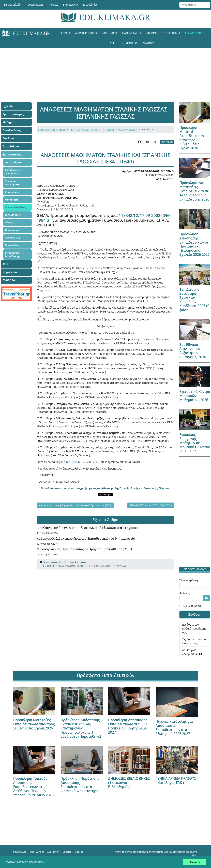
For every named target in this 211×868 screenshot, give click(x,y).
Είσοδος (79, 852)
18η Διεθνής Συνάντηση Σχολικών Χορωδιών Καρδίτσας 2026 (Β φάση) (194, 300)
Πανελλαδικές (132, 33)
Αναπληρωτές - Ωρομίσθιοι (14, 172)
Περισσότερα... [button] (38, 862)
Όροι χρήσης (37, 852)
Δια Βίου (152, 33)
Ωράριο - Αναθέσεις (16, 207)
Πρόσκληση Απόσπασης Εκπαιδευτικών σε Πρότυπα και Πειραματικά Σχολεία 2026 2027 (194, 244)
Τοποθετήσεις (13, 215)
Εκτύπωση (167, 142)
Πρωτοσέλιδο (12, 5)
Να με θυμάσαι (192, 606)
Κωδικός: (185, 593)
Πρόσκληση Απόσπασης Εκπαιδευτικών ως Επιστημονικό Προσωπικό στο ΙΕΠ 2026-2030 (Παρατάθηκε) (81, 728)
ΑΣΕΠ (113, 43)
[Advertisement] (105, 71)
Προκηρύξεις (12, 238)
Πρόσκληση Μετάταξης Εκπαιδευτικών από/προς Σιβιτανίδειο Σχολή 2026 (192, 138)
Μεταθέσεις (12, 200)
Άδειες (9, 222)
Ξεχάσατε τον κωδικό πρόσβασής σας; (194, 629)
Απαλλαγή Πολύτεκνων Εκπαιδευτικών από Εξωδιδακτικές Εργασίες (87, 528)
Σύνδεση (195, 614)
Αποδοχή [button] (195, 862)
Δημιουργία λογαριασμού (192, 652)
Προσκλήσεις (12, 245)
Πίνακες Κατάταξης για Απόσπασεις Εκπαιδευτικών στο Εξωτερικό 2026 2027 (174, 728)
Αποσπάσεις (12, 192)
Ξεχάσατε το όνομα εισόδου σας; (194, 641)
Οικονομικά (12, 230)
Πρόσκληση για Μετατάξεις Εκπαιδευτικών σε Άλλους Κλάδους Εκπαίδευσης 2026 (194, 191)
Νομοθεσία (130, 43)
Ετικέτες (67, 852)
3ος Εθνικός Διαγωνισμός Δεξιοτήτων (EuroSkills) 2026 (193, 351)
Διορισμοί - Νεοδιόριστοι (13, 183)
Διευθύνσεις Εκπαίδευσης (12, 254)
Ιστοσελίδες (90, 5)
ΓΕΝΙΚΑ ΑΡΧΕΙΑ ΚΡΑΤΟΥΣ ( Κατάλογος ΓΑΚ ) (176, 781)
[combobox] (195, 5)
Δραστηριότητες (86, 33)
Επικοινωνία (71, 5)
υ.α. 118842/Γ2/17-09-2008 (83, 462)
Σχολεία (65, 33)
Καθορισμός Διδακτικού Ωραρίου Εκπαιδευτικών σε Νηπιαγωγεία (86, 538)
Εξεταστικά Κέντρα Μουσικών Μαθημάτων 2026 (195, 396)
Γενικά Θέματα (13, 162)
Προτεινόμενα (34, 5)
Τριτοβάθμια (171, 33)
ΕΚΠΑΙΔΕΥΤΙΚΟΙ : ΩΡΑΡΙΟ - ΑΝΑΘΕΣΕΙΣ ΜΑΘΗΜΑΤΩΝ (102, 130)
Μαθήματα (110, 33)
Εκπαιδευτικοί (195, 33)
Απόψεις (53, 5)
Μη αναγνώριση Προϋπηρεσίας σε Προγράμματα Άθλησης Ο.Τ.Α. (85, 549)
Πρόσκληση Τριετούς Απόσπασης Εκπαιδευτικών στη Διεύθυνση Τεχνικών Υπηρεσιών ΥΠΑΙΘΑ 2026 (33, 787)
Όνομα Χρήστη (189, 580)
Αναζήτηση (53, 852)
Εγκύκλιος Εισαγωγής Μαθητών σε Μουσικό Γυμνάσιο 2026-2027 (195, 443)
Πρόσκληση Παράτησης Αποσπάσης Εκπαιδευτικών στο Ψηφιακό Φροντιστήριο (80, 785)
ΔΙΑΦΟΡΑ (148, 43)
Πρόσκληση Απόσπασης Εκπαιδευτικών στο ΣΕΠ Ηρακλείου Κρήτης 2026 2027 (128, 726)
